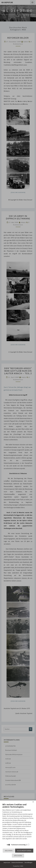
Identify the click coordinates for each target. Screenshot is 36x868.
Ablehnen (9, 851)
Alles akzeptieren (24, 851)
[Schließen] (33, 802)
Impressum (7, 862)
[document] (18, 823)
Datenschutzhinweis (17, 862)
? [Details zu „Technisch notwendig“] (29, 845)
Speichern (18, 856)
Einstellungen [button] (29, 862)
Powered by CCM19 (18, 866)
